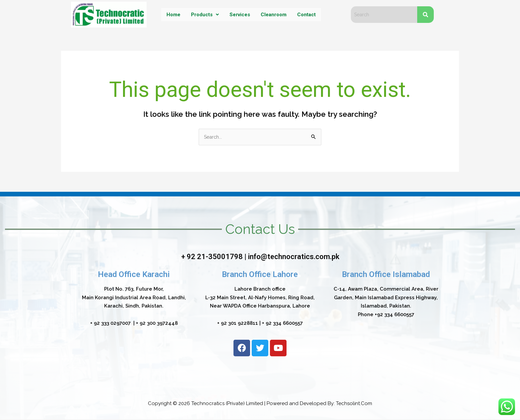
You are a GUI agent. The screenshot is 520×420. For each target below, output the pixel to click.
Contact (308, 14)
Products (203, 14)
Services (239, 14)
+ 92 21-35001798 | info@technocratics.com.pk (260, 257)
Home (171, 14)
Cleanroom (275, 14)
